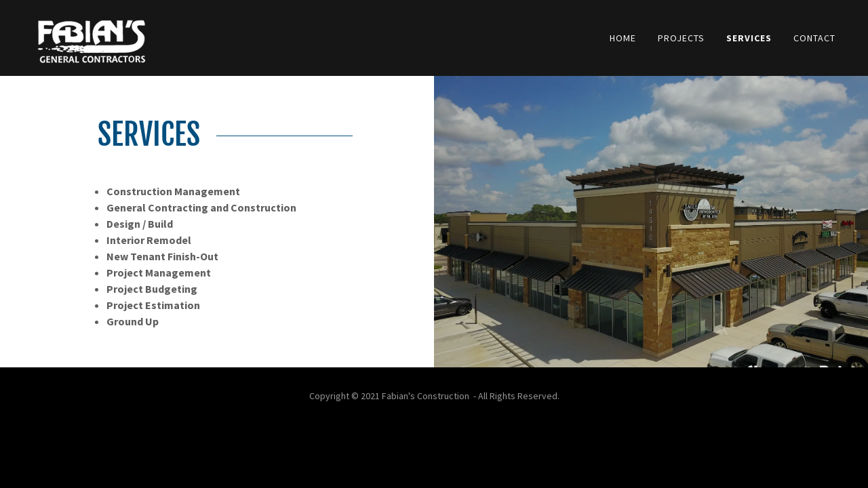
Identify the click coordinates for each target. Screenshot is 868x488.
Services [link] (749, 38)
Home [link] (623, 38)
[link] (91, 37)
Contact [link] (814, 38)
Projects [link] (681, 38)
